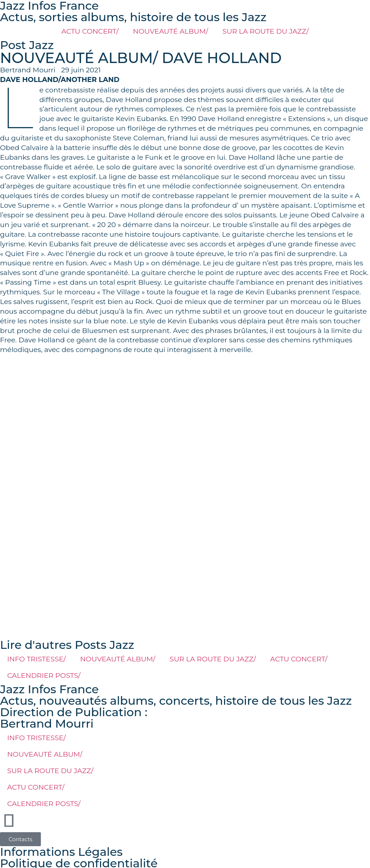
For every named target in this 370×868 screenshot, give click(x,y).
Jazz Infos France (49, 689)
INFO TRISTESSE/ (37, 659)
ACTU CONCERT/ (90, 31)
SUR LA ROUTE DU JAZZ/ (265, 31)
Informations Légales (61, 852)
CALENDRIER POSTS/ (44, 675)
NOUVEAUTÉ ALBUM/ (171, 31)
